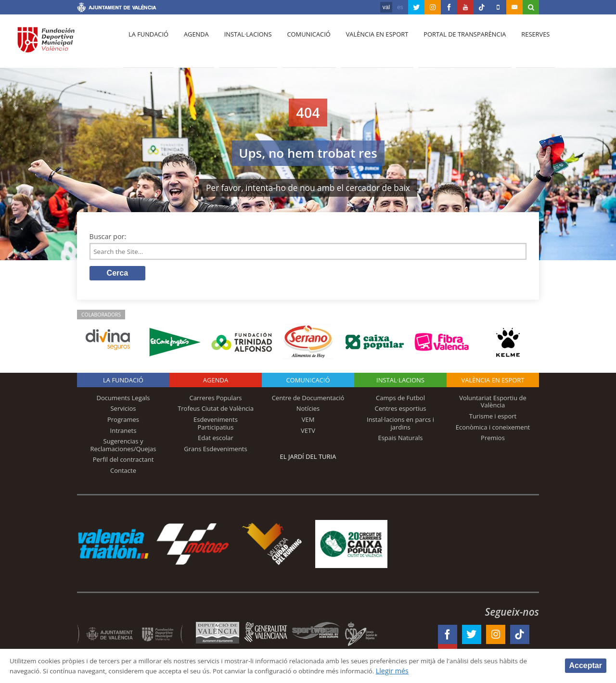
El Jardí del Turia (308, 458)
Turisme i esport (493, 418)
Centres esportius (401, 410)
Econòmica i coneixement (493, 429)
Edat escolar (216, 440)
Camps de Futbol (400, 400)
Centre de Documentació (308, 400)
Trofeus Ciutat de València (216, 410)
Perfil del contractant (123, 461)
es (400, 7)
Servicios (123, 410)
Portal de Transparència (452, 44)
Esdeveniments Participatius (216, 425)
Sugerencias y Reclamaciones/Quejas (123, 447)
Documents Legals (123, 400)
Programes (123, 421)
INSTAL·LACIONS (400, 382)
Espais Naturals (400, 440)
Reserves (521, 44)
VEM (308, 421)
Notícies (308, 410)
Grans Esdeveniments (215, 451)
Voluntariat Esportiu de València (493, 404)
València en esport (366, 44)
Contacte (123, 472)
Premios (493, 440)
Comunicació (300, 44)
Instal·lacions (242, 44)
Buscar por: (108, 236)
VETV (308, 432)
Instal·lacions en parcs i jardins (400, 425)
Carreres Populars (215, 400)
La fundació (147, 44)
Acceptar (586, 665)
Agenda (192, 44)
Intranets (123, 432)
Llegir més (453, 670)
